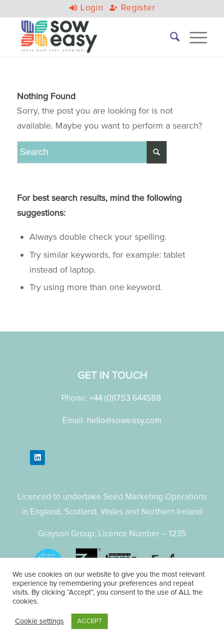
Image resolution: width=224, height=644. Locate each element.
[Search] (170, 37)
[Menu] (193, 37)
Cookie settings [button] (39, 621)
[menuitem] (170, 37)
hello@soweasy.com (124, 420)
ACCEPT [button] (90, 621)
